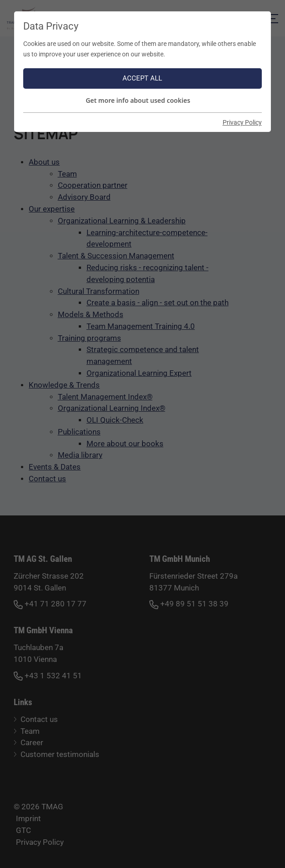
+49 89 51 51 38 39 (189, 604)
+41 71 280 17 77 (50, 604)
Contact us (39, 719)
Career (32, 743)
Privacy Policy (40, 842)
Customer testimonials (60, 754)
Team (30, 731)
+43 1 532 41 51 (48, 676)
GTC (23, 830)
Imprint (28, 819)
